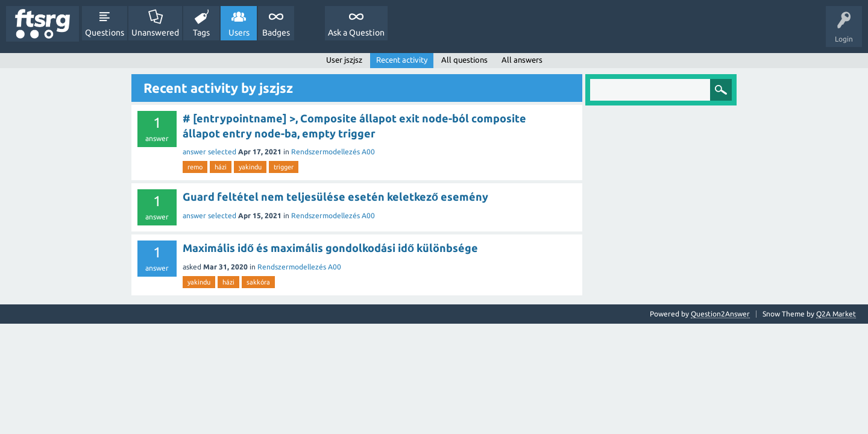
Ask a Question (356, 33)
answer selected (209, 152)
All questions (464, 60)
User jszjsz (344, 60)
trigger (284, 167)
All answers (522, 60)
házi (221, 167)
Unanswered (155, 33)
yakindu (250, 167)
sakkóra (258, 282)
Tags (201, 33)
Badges (276, 33)
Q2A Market (836, 314)
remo (195, 167)
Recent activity (402, 60)
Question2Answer (720, 314)
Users (239, 33)
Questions (105, 33)
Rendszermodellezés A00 (333, 152)
